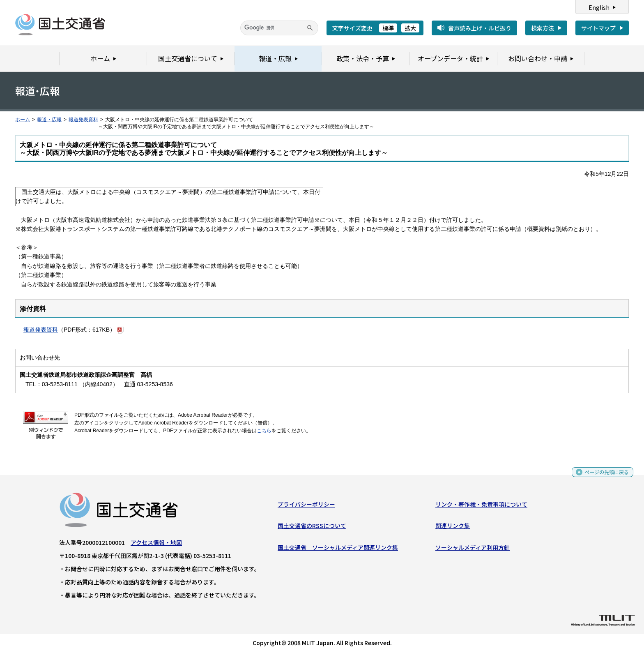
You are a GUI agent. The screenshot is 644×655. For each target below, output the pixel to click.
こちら (264, 431)
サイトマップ (598, 28)
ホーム (23, 120)
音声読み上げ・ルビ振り (480, 28)
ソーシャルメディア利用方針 (473, 549)
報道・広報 (49, 120)
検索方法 (543, 28)
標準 (388, 28)
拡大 (410, 28)
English (599, 7)
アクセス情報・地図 (156, 544)
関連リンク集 (453, 528)
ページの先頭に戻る (604, 476)
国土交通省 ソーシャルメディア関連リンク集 (338, 549)
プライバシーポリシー (306, 506)
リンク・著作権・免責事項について (481, 506)
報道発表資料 (83, 120)
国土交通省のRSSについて (312, 528)
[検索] (279, 28)
